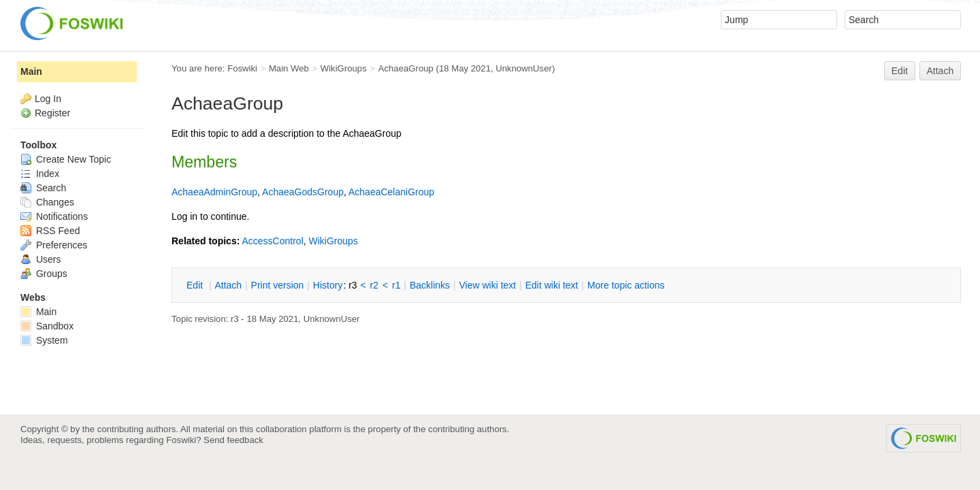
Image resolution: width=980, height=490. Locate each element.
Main (31, 71)
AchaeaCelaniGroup (391, 192)
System (44, 340)
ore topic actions (626, 285)
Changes (47, 202)
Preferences (54, 245)
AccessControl (272, 241)
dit (196, 285)
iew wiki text (487, 285)
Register (52, 113)
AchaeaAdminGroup (214, 192)
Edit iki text (552, 285)
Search (43, 188)
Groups (44, 274)
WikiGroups (344, 68)
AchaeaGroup (406, 68)
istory (328, 285)
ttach (228, 285)
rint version (278, 285)
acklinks (430, 285)
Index (40, 174)
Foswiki (242, 68)
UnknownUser (524, 68)
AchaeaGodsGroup (303, 192)
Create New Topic (66, 159)
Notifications (54, 216)
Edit (900, 71)
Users (40, 259)
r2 (374, 285)
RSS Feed (50, 231)
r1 (396, 285)
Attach (941, 71)
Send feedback (233, 440)
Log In (48, 99)
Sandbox (47, 326)
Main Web (289, 68)
